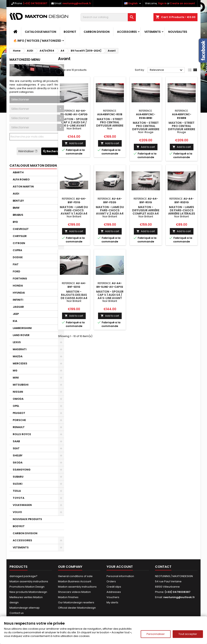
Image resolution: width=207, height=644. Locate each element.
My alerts (112, 602)
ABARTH (18, 172)
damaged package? (23, 576)
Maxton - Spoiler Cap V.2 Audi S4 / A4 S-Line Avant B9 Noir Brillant (74, 124)
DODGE (18, 257)
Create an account (182, 3)
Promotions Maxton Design (27, 587)
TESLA (17, 491)
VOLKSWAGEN (22, 505)
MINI (16, 378)
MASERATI (20, 349)
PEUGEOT (19, 413)
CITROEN (19, 243)
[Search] (108, 17)
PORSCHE (19, 420)
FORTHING (20, 279)
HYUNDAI (19, 293)
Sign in (162, 3)
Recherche (53, 151)
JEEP (16, 314)
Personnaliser (156, 634)
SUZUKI (18, 484)
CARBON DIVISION (97, 32)
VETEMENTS (153, 32)
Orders (111, 581)
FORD (16, 271)
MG (15, 371)
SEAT (16, 448)
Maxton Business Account (75, 581)
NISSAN (18, 392)
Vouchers (113, 597)
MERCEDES (20, 363)
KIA (15, 321)
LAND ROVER (21, 335)
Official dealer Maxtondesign (77, 608)
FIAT (16, 264)
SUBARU (18, 477)
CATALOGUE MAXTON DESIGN (33, 165)
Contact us (17, 613)
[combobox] (37, 99)
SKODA (18, 463)
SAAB (16, 441)
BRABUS (18, 215)
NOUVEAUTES (178, 32)
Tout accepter (188, 634)
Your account (120, 567)
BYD (15, 222)
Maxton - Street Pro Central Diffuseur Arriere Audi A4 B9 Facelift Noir (110, 126)
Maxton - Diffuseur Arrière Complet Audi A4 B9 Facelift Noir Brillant (146, 214)
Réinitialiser (28, 151)
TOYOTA (18, 498)
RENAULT (19, 427)
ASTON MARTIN (23, 187)
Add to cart (74, 143)
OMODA (18, 399)
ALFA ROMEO (21, 179)
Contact (163, 567)
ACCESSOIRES (127, 32)
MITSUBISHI (21, 385)
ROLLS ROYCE (22, 434)
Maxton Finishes (68, 597)
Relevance (167, 70)
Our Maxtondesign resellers (76, 602)
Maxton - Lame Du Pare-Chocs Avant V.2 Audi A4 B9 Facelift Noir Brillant (110, 214)
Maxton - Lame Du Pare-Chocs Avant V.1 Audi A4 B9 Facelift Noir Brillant (74, 214)
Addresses (114, 592)
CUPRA (17, 250)
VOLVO (17, 512)
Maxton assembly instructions (29, 581)
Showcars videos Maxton (74, 592)
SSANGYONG (22, 470)
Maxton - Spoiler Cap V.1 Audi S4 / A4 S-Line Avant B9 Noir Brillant (110, 296)
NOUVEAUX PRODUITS (27, 519)
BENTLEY (18, 201)
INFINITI (18, 300)
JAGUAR (18, 307)
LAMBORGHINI (22, 328)
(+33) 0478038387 (35, 3)
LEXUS (17, 342)
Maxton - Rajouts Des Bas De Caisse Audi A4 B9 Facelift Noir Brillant (74, 298)
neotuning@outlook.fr (77, 3)
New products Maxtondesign (28, 592)
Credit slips (114, 587)
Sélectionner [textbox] (20, 99)
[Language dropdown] (133, 3)
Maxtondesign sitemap (25, 608)
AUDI (16, 194)
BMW (16, 208)
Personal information (120, 576)
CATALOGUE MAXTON (41, 32)
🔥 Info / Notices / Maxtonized (37, 41)
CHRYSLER (20, 236)
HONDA (18, 286)
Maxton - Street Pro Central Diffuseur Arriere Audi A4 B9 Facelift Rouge (182, 129)
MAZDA (18, 356)
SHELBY (18, 455)
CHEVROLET (21, 229)
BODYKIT (70, 32)
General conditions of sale (75, 576)
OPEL (16, 406)
